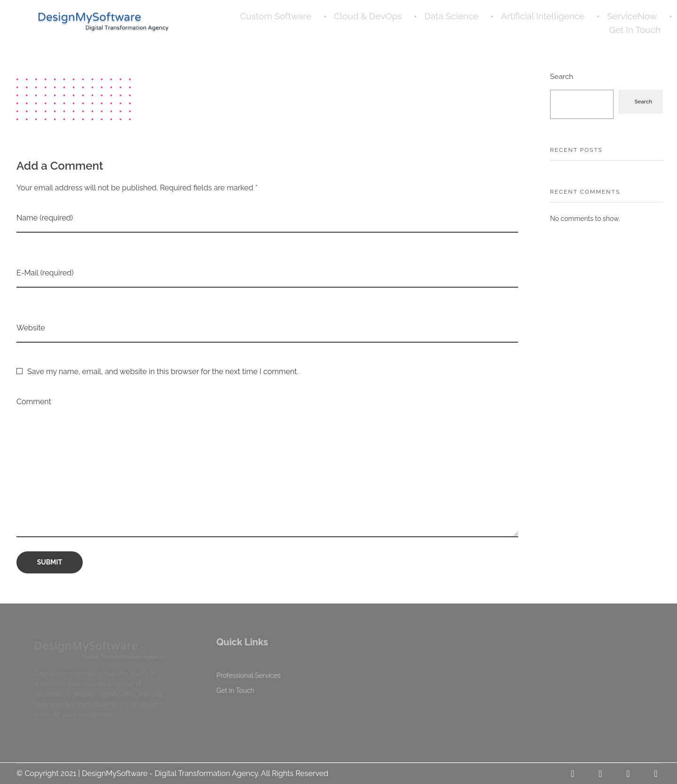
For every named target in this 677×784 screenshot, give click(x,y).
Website (31, 328)
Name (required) (45, 218)
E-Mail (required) (45, 273)
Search (562, 77)
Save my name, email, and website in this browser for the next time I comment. (163, 372)
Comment (34, 402)
